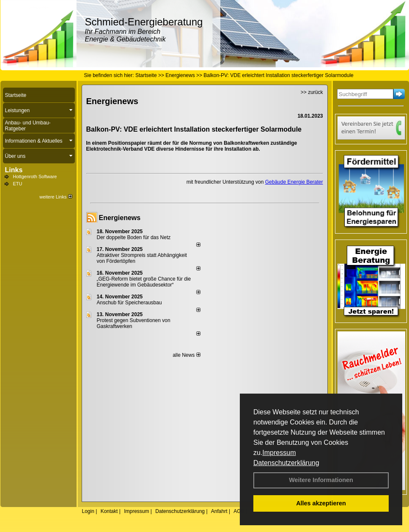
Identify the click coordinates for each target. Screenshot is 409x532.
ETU (18, 184)
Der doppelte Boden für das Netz (134, 237)
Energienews (120, 218)
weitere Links (56, 197)
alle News (186, 355)
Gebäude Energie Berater (294, 182)
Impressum (279, 453)
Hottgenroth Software (35, 176)
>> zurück (312, 92)
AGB (239, 511)
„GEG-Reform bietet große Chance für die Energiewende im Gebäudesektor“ (144, 282)
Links (14, 170)
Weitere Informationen (321, 480)
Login (88, 511)
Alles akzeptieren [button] (321, 503)
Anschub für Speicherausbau (129, 303)
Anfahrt (219, 511)
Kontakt (109, 511)
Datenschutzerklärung (286, 463)
